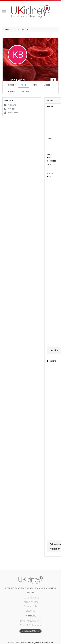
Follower (11, 113)
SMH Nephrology (31, 621)
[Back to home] (31, 11)
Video (10, 109)
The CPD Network (31, 625)
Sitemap (31, 611)
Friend (10, 105)
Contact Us (31, 606)
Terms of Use (31, 602)
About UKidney (31, 598)
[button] (4, 11)
